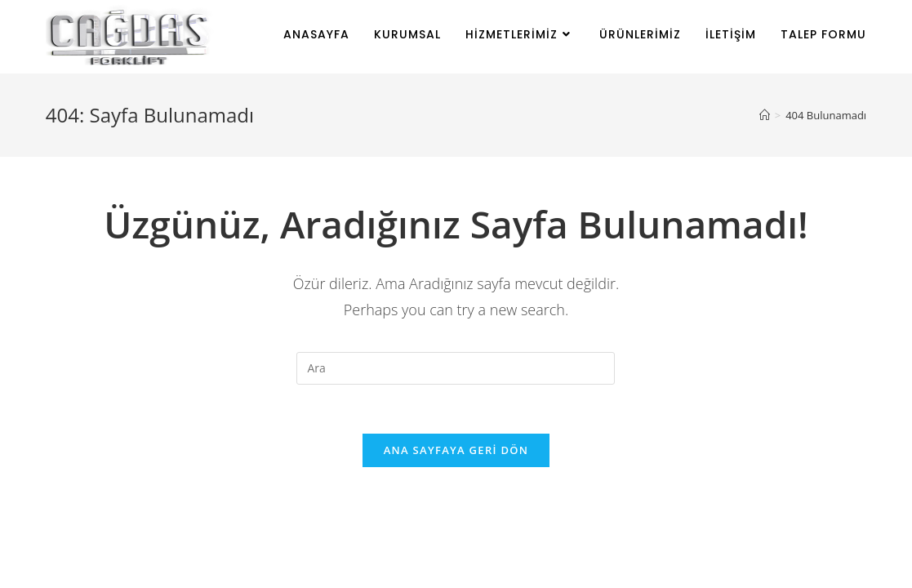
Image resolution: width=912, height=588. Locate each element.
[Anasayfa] (765, 115)
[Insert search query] (456, 368)
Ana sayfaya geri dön (456, 450)
